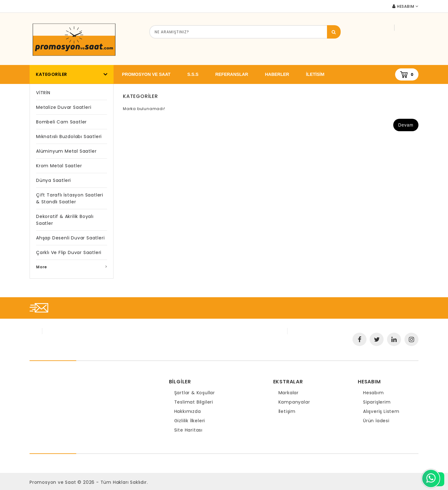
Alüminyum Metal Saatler (66, 151)
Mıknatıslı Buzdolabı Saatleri (69, 136)
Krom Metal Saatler (59, 166)
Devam (406, 125)
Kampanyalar (294, 402)
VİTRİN (43, 93)
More (42, 267)
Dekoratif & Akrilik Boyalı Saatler (65, 220)
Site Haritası (188, 430)
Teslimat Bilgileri (194, 402)
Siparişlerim (377, 402)
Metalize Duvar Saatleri (64, 107)
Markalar (289, 393)
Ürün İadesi (376, 421)
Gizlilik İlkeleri (190, 421)
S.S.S (193, 74)
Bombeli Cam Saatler (61, 122)
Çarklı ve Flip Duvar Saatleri (69, 252)
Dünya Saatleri (54, 180)
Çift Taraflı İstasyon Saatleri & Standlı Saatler (70, 198)
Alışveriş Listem (381, 411)
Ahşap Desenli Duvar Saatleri (70, 238)
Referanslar (232, 74)
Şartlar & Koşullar (195, 393)
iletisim (315, 74)
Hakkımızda (188, 411)
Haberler (277, 74)
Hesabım (373, 393)
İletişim (287, 411)
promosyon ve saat (146, 74)
